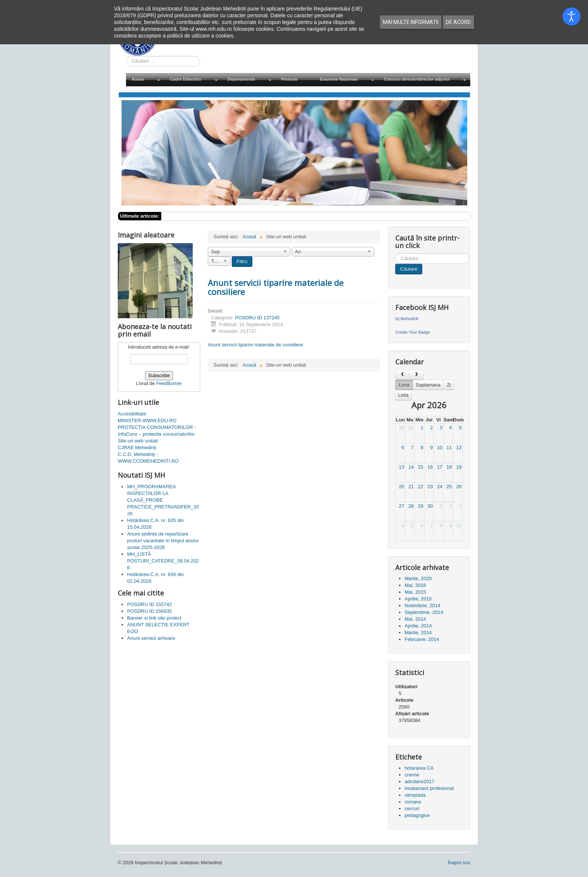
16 (430, 467)
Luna (404, 385)
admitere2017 (420, 781)
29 (420, 506)
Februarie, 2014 (422, 639)
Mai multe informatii (411, 22)
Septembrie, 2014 (424, 612)
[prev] (402, 375)
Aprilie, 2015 (418, 599)
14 (411, 467)
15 (420, 467)
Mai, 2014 (415, 619)
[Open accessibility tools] (571, 17)
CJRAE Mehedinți (137, 448)
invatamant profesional (429, 788)
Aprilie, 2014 (418, 626)
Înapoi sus (459, 863)
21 (411, 487)
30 (401, 428)
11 (449, 448)
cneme (412, 775)
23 (430, 487)
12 (459, 448)
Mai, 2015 (415, 592)
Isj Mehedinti (407, 319)
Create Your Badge (413, 332)
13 (401, 467)
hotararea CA (419, 768)
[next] (416, 375)
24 (439, 487)
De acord (458, 22)
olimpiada (415, 795)
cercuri (412, 809)
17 (439, 467)
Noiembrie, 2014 (422, 605)
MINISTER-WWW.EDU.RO (147, 420)
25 (449, 487)
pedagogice (417, 815)
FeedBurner (169, 383)
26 (459, 487)
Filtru (242, 261)
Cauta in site (126, 56)
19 (459, 467)
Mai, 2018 (415, 585)
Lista (403, 395)
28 (411, 506)
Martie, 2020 (418, 578)
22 (420, 487)
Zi (449, 385)
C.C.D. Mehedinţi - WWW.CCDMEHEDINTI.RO (148, 458)
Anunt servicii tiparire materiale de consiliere (276, 287)
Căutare (409, 269)
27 (401, 506)
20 (401, 487)
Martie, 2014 (418, 633)
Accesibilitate (132, 414)
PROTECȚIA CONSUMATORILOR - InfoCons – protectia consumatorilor (157, 431)
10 (439, 448)
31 (411, 428)
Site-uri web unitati (138, 441)
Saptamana (428, 385)
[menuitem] (145, 80)
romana (413, 802)
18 (449, 467)
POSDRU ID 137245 (257, 318)
